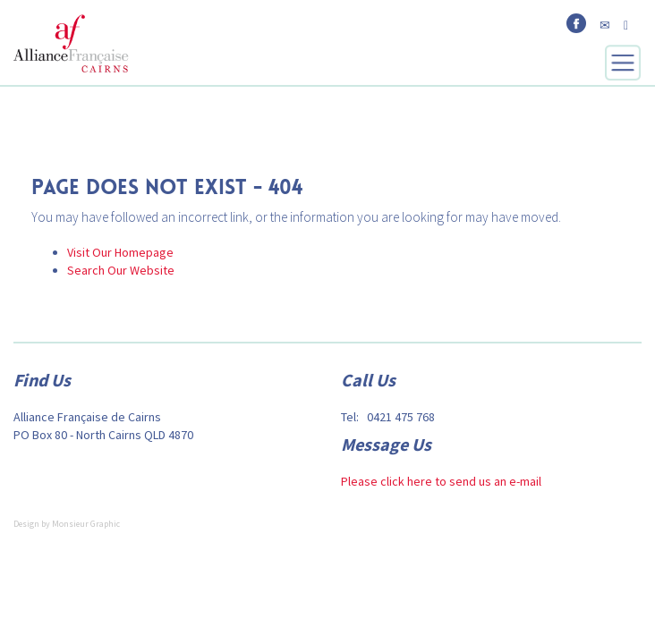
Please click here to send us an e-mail (441, 481)
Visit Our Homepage (120, 252)
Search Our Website (121, 270)
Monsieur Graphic (86, 524)
